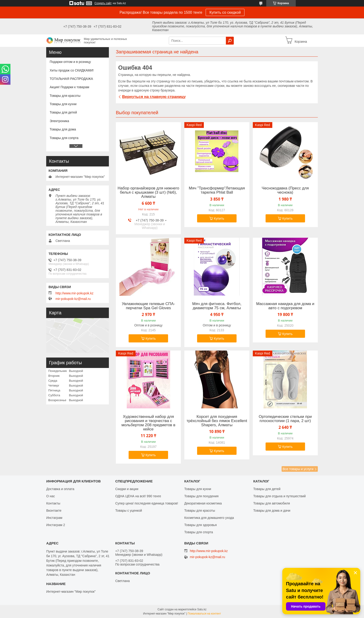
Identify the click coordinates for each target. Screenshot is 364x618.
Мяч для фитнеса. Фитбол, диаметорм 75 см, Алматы (217, 306)
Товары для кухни (63, 104)
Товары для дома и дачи (272, 511)
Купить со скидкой (225, 12)
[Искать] (230, 41)
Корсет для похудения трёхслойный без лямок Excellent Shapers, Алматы (217, 421)
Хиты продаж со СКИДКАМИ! (72, 70)
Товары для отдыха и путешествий (279, 496)
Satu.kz (202, 609)
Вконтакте (54, 511)
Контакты (53, 503)
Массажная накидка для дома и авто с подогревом (285, 306)
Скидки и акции (127, 489)
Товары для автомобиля (272, 503)
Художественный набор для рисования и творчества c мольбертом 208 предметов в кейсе (148, 423)
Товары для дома (63, 129)
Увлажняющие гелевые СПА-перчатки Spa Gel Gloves (148, 306)
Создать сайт (103, 3)
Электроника (59, 121)
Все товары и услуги (298, 469)
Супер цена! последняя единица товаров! (147, 503)
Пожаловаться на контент (204, 614)
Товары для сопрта (64, 138)
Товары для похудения (201, 496)
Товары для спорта (199, 532)
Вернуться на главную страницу (154, 97)
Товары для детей (63, 112)
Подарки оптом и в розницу (70, 62)
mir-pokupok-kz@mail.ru (73, 299)
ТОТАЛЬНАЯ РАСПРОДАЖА (71, 79)
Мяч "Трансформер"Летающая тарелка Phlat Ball (217, 190)
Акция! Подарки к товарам (69, 87)
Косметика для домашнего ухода (209, 518)
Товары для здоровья (201, 525)
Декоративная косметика (203, 503)
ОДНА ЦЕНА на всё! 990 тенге (138, 496)
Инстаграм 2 (56, 525)
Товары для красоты (65, 96)
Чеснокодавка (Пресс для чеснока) (285, 190)
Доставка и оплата (60, 489)
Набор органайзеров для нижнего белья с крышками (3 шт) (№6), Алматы (149, 192)
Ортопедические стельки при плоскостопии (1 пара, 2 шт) (285, 419)
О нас (50, 496)
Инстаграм (54, 518)
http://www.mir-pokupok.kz (74, 293)
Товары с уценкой (128, 511)
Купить (219, 218)
